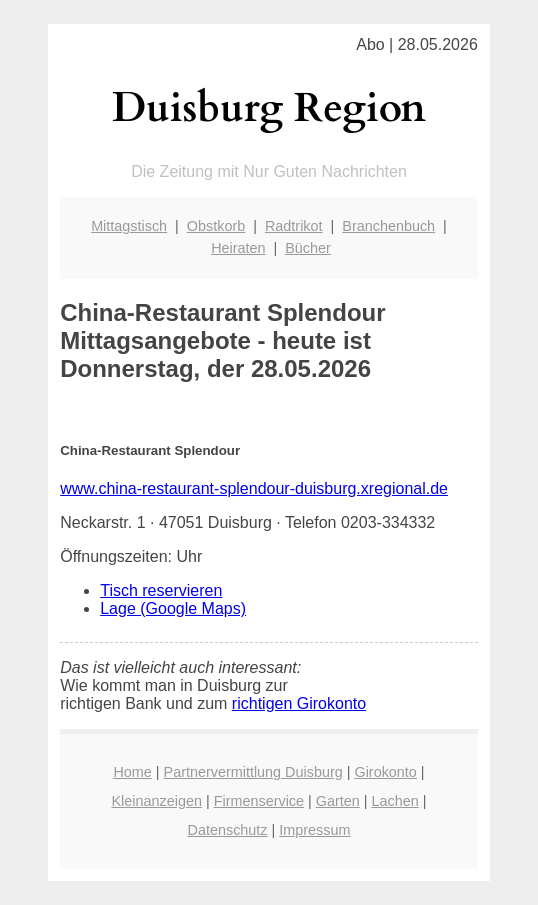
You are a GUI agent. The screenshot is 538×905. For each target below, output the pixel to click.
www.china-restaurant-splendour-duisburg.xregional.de (254, 488)
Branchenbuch (388, 226)
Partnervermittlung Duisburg (253, 772)
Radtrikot (294, 226)
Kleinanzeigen (157, 801)
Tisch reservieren (161, 590)
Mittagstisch (129, 226)
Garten (338, 801)
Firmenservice (259, 801)
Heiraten (238, 248)
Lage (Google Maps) (173, 608)
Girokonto (385, 772)
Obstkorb (216, 226)
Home (132, 772)
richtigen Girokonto (299, 703)
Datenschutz (228, 830)
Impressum (314, 830)
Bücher (308, 248)
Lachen (395, 801)
